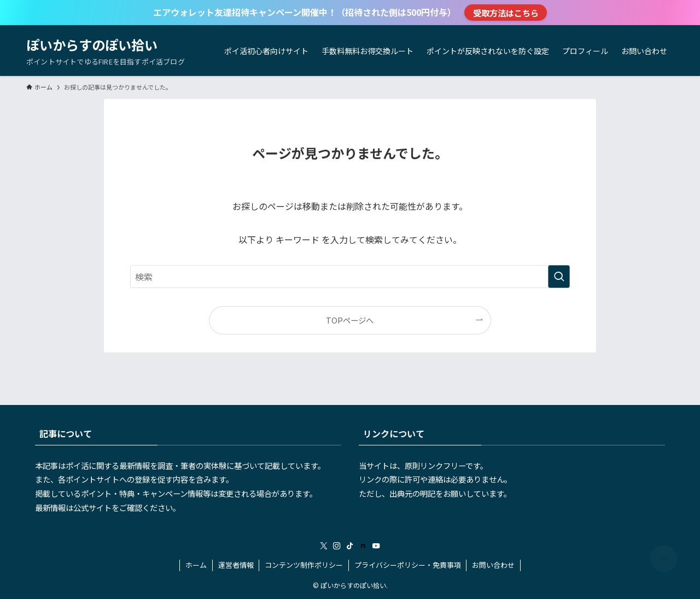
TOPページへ (350, 320)
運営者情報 (236, 565)
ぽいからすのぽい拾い (92, 45)
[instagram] (337, 546)
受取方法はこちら (506, 13)
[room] (363, 546)
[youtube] (376, 546)
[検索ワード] (350, 277)
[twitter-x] (324, 546)
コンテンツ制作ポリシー (304, 565)
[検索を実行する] (559, 277)
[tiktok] (350, 546)
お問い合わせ (493, 565)
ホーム (196, 565)
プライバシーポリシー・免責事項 (408, 565)
